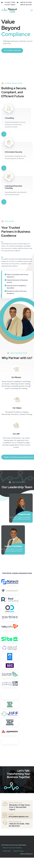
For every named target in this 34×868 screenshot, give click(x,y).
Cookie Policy (7, 851)
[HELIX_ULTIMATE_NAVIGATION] (32, 10)
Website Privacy (19, 851)
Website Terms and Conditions (12, 848)
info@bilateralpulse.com (19, 817)
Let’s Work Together (12, 50)
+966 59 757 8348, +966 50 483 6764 (19, 825)
